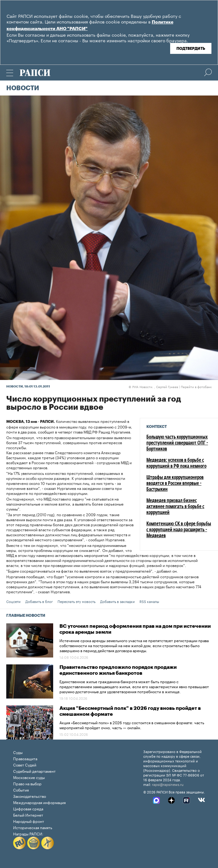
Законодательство (30, 796)
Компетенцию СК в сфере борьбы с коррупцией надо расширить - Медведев (179, 530)
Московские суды (29, 777)
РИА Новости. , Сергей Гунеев (153, 387)
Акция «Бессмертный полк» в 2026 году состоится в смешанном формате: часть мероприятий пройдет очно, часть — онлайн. (132, 725)
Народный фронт (29, 821)
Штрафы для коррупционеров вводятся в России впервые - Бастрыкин (175, 484)
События (21, 790)
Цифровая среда (28, 808)
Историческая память (33, 827)
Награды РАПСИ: (28, 833)
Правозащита (25, 758)
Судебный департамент (34, 771)
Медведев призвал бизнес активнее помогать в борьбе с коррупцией (175, 507)
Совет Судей (25, 764)
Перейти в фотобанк (196, 387)
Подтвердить (191, 49)
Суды (18, 752)
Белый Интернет (28, 815)
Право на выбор (27, 783)
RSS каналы (149, 601)
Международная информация (39, 802)
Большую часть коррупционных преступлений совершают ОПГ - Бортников (177, 443)
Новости (23, 88)
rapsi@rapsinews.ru (168, 784)
